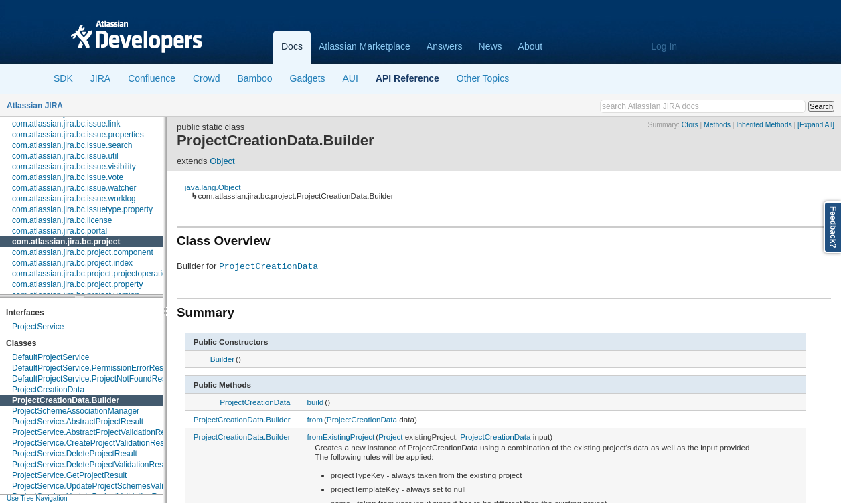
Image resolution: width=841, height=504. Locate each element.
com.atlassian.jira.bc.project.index (72, 263)
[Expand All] (816, 125)
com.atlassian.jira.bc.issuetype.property (82, 209)
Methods (717, 125)
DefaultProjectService (51, 357)
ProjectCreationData (48, 390)
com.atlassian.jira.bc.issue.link (66, 124)
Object (222, 161)
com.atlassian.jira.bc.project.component (83, 252)
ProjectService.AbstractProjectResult (78, 422)
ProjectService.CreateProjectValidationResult (92, 443)
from (315, 419)
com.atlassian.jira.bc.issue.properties (78, 135)
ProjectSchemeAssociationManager (76, 411)
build (316, 402)
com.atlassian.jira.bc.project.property (77, 284)
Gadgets (308, 78)
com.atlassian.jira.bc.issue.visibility (74, 167)
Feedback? (833, 227)
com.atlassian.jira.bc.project (66, 242)
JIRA (100, 78)
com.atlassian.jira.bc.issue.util (65, 156)
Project (390, 437)
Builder (222, 359)
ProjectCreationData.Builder (66, 400)
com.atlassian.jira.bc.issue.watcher (74, 188)
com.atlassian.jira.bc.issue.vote (68, 177)
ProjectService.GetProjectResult (69, 475)
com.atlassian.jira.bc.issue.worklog (74, 199)
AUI (351, 78)
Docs (292, 46)
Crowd (206, 78)
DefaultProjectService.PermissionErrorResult (92, 368)
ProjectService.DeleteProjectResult (75, 454)
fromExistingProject (341, 437)
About (531, 46)
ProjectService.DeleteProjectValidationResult (92, 465)
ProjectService (38, 327)
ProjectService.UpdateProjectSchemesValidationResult (110, 486)
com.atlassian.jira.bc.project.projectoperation (91, 274)
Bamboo (254, 78)
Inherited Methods (764, 125)
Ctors (690, 125)
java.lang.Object (213, 187)
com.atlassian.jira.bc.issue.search (72, 145)
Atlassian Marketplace (365, 46)
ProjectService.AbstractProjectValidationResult (95, 432)
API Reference (407, 78)
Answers (445, 46)
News (490, 46)
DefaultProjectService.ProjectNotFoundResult (93, 379)
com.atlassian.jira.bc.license (62, 220)
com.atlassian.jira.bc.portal (60, 231)
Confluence (152, 78)
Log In (664, 46)
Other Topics (483, 78)
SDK (63, 78)
